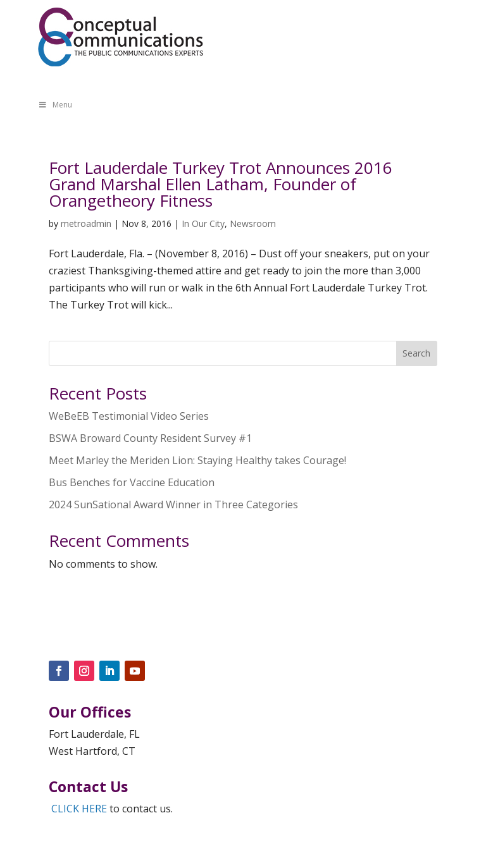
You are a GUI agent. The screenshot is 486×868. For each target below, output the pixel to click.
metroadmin (86, 223)
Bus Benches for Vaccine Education (132, 482)
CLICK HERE (79, 809)
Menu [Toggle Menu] (55, 105)
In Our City (203, 223)
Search (416, 353)
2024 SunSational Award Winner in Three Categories (173, 504)
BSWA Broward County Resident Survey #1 (150, 438)
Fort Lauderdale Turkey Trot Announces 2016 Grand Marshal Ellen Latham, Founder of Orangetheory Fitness (221, 184)
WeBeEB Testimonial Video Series (129, 416)
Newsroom (253, 223)
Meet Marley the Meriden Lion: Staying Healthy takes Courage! (197, 460)
